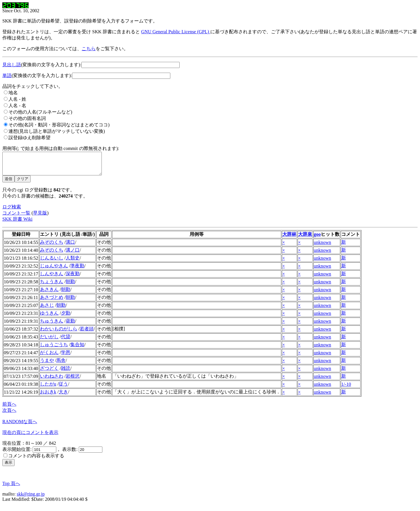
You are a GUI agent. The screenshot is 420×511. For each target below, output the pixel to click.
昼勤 (70, 325)
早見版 (40, 217)
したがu (48, 388)
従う (63, 388)
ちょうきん (52, 286)
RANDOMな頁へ (20, 426)
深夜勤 (73, 278)
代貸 (66, 341)
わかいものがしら (59, 333)
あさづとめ (52, 302)
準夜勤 (77, 270)
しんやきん (52, 278)
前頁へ (9, 408)
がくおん (49, 357)
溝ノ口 (73, 254)
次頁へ (9, 415)
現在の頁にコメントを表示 (30, 437)
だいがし (49, 341)
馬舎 (61, 365)
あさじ (47, 309)
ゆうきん (49, 317)
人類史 (73, 262)
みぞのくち (52, 246)
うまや (47, 365)
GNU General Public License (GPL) (176, 32)
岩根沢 (73, 380)
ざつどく (49, 373)
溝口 (70, 246)
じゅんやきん (54, 270)
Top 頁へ (11, 488)
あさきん (49, 294)
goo (317, 239)
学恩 (66, 357)
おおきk (48, 396)
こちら (89, 49)
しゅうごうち (54, 349)
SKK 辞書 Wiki (17, 223)
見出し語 (12, 65)
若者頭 (87, 333)
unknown (323, 247)
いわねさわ (52, 380)
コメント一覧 (16, 217)
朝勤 (70, 286)
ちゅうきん (52, 325)
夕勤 (66, 317)
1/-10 (346, 389)
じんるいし (52, 262)
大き (63, 396)
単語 (7, 75)
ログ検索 (12, 211)
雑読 (66, 373)
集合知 (77, 349)
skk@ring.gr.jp (31, 498)
